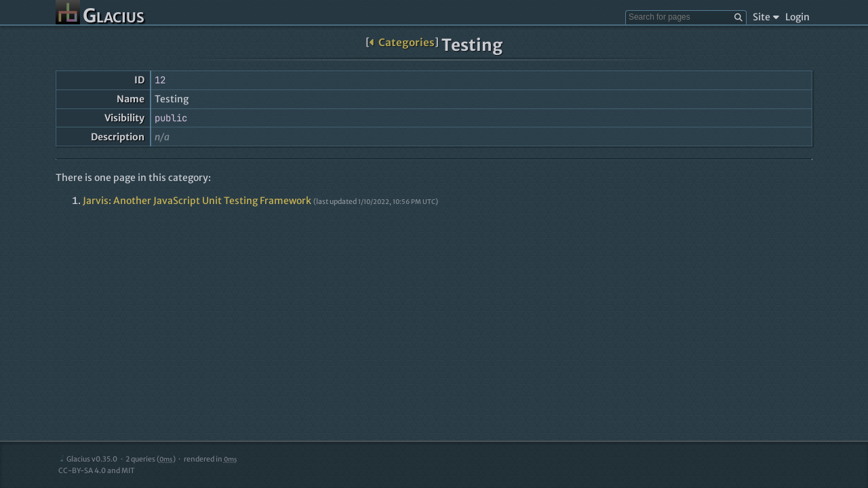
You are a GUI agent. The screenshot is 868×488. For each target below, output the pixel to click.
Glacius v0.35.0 (88, 459)
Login (797, 17)
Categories (402, 42)
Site (766, 17)
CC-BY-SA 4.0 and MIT (97, 471)
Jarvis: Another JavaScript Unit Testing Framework (197, 201)
